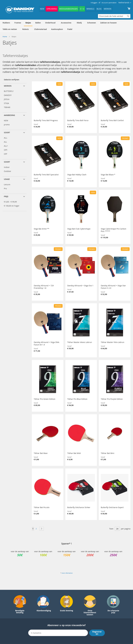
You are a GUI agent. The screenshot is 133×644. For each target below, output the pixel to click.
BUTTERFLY (9, 91)
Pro (5, 188)
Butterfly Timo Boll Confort (112, 120)
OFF (6, 154)
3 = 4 (82, 9)
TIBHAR (7, 107)
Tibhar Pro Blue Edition (77, 399)
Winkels (90, 9)
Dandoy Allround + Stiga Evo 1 (80, 286)
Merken (108, 9)
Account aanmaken (109, 3)
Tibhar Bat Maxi (41, 453)
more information (67, 573)
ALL (5, 142)
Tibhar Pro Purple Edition (112, 399)
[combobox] (114, 16)
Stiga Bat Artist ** (41, 229)
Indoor (7, 167)
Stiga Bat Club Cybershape (79, 229)
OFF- (6, 150)
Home (5, 37)
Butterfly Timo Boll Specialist (46, 175)
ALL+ (6, 146)
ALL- (6, 138)
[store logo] (20, 10)
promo (7, 125)
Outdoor (8, 171)
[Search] (128, 16)
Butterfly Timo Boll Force (78, 120)
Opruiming (52, 9)
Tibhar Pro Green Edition (45, 399)
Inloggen (94, 3)
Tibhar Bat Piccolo (42, 507)
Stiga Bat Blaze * (108, 175)
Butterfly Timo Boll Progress (46, 120)
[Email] (58, 633)
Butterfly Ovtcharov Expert (112, 507)
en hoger (12, 206)
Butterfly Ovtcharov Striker (79, 507)
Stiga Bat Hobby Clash (77, 175)
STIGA (6, 103)
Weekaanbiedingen (68, 9)
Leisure (7, 184)
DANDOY (8, 95)
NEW (42, 9)
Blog (99, 9)
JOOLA (7, 99)
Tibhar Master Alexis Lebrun (80, 342)
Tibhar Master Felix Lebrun (113, 342)
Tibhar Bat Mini (108, 453)
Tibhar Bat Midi (74, 453)
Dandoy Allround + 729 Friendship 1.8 (44, 287)
